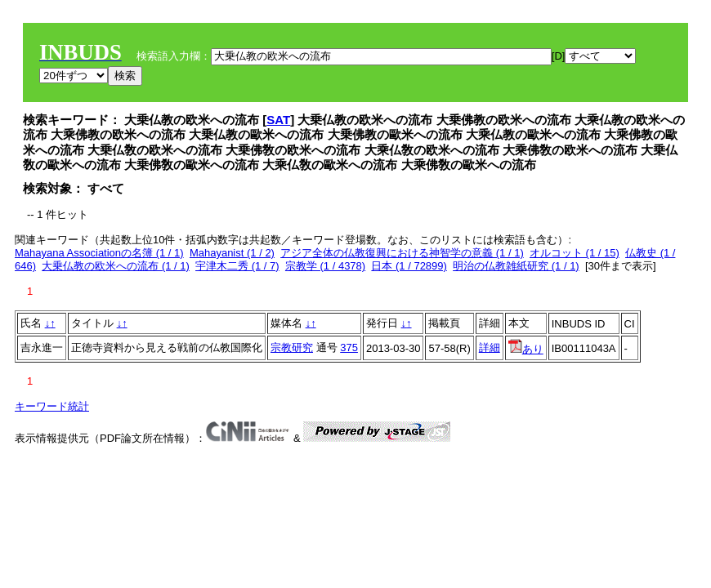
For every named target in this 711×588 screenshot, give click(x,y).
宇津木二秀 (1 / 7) (237, 266)
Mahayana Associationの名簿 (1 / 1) (99, 253)
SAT (278, 120)
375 (349, 347)
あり (526, 349)
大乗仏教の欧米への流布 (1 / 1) (116, 266)
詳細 (490, 347)
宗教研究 (292, 347)
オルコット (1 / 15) (575, 253)
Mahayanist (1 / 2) (232, 253)
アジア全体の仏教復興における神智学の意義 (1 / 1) (402, 253)
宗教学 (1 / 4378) (325, 266)
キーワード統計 (52, 406)
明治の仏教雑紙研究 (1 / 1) (516, 266)
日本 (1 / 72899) (409, 266)
